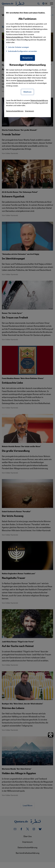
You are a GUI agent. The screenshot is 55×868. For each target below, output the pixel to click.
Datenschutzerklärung (26, 80)
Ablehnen (27, 92)
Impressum (29, 111)
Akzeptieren (28, 58)
